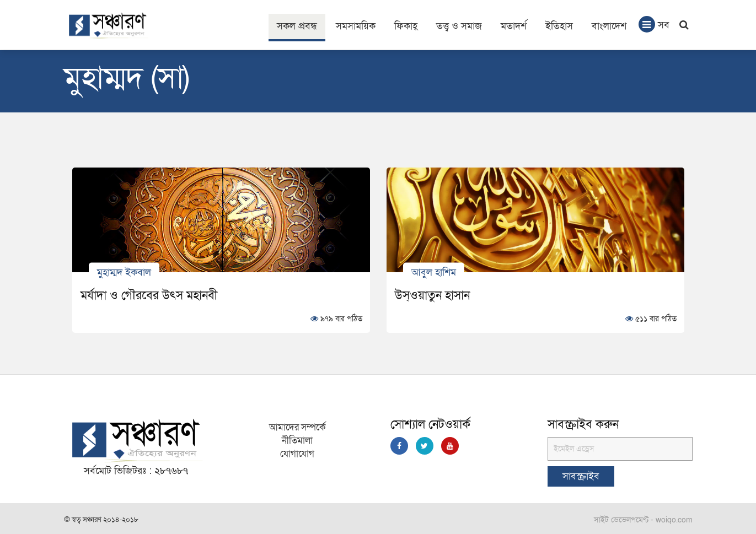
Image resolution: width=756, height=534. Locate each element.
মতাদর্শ (514, 26)
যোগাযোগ (297, 454)
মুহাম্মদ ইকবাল (124, 272)
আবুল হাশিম (434, 272)
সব (654, 24)
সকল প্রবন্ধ (297, 26)
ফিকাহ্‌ (406, 26)
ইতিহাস (559, 26)
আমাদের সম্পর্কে (297, 427)
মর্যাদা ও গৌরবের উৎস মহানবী (149, 295)
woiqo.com (674, 520)
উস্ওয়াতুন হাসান (432, 295)
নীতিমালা (297, 441)
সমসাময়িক (356, 26)
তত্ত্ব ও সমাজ (459, 26)
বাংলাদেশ (609, 26)
